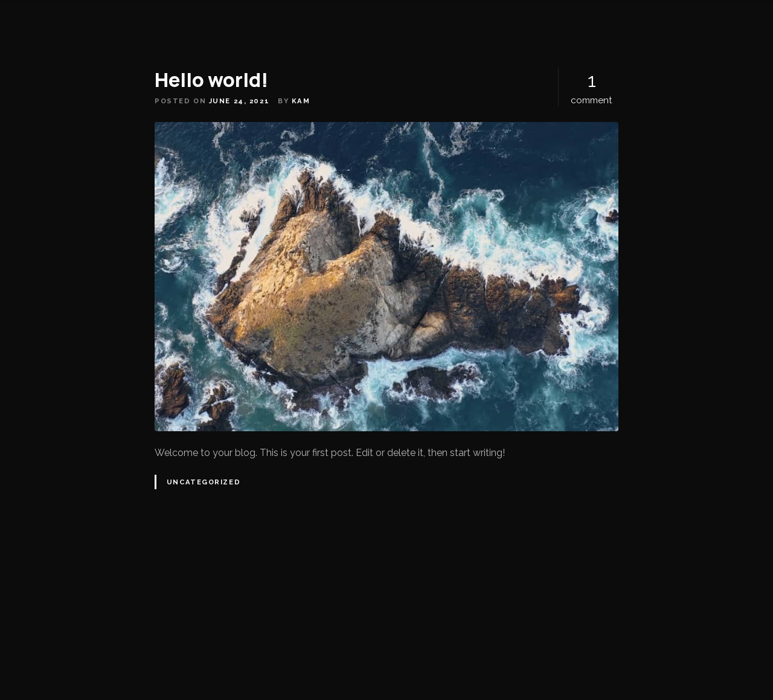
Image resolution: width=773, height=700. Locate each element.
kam (301, 101)
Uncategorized (204, 482)
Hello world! (211, 80)
